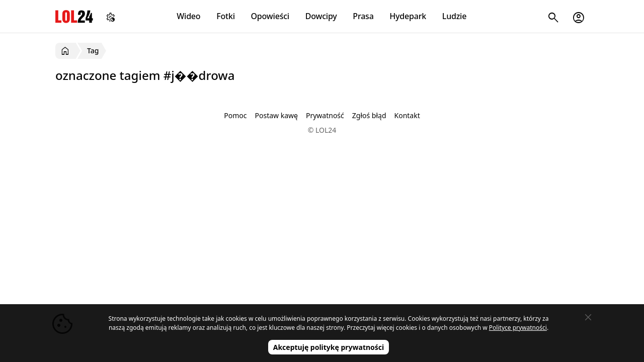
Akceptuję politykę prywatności (329, 347)
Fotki (226, 16)
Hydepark (408, 16)
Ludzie (454, 16)
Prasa (363, 16)
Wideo (188, 16)
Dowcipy (321, 16)
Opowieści (270, 16)
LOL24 (74, 16)
